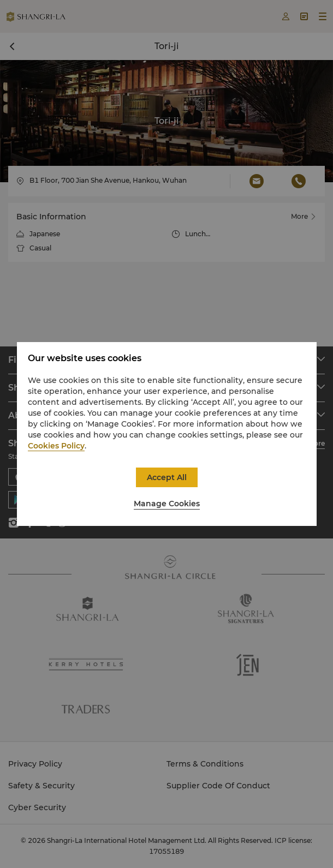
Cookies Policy (56, 446)
